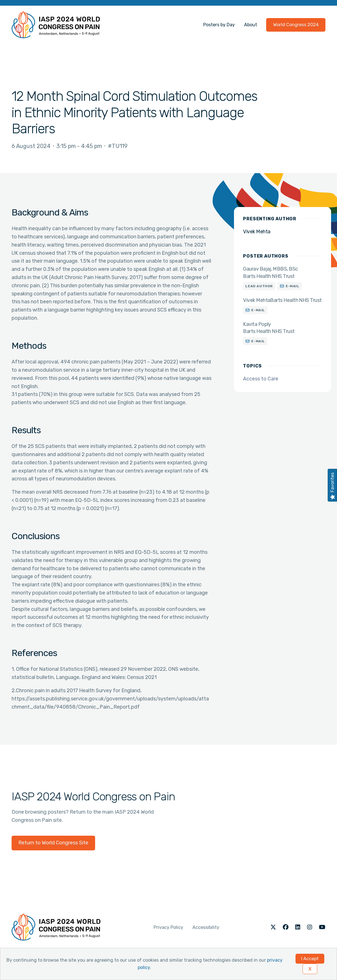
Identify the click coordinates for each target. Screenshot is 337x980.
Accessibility (206, 927)
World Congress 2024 (296, 25)
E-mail (293, 286)
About (251, 25)
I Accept (310, 959)
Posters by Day (219, 25)
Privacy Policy (168, 927)
